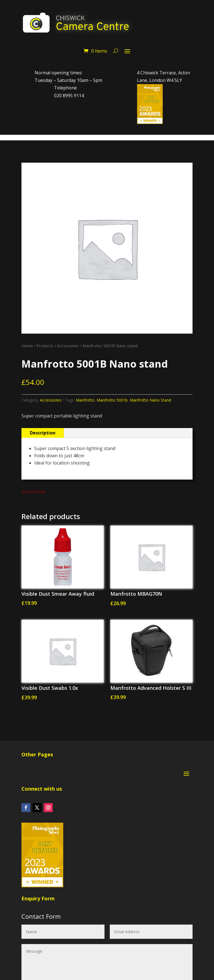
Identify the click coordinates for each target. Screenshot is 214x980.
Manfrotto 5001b (112, 400)
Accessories (68, 346)
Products (45, 346)
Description (43, 433)
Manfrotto (85, 400)
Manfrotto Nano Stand (150, 400)
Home (27, 346)
